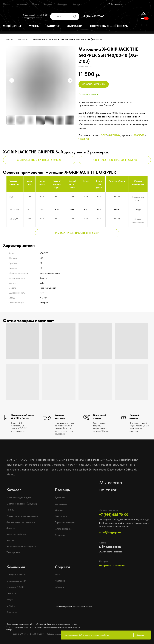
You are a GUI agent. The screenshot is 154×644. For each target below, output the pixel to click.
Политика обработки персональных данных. (73, 606)
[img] (110, 16)
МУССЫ (34, 26)
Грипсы (10, 510)
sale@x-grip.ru (110, 532)
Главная (10, 39)
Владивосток (117, 4)
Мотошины (24, 39)
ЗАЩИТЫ (53, 26)
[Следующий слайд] (70, 80)
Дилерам (60, 535)
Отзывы (11, 606)
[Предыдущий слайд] (12, 80)
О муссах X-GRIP (16, 581)
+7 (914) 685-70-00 (93, 16)
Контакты (76, 4)
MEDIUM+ (115, 135)
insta (57, 574)
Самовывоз (62, 4)
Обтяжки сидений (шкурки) (22, 504)
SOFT (104, 135)
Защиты (11, 528)
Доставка (48, 4)
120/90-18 (139, 135)
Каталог (14, 490)
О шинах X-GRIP (16, 587)
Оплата (35, 4)
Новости (11, 593)
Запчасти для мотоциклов (21, 522)
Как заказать (21, 4)
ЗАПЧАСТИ (75, 26)
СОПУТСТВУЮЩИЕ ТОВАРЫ (109, 26)
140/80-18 (84, 139)
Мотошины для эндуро (19, 497)
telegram (60, 587)
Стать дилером (63, 529)
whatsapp (60, 581)
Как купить (61, 516)
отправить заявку (112, 565)
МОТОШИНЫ (12, 26)
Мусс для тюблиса (16, 534)
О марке (7, 4)
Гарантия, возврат (65, 522)
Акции (10, 599)
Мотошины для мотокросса (22, 546)
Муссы (10, 540)
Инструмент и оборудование (22, 516)
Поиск (58, 16)
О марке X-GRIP (16, 574)
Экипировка (13, 552)
